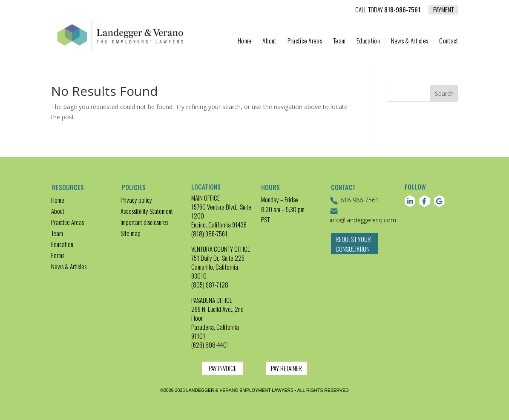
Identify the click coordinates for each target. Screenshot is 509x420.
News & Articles (410, 41)
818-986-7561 (388, 10)
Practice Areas (305, 41)
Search (444, 93)
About (269, 41)
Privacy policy (136, 200)
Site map (131, 233)
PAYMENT (443, 9)
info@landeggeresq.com (363, 216)
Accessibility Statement (147, 211)
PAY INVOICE (223, 368)
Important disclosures (144, 222)
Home (244, 41)
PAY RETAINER (286, 368)
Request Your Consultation (353, 249)
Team (339, 41)
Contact (449, 41)
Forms (58, 255)
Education (368, 41)
